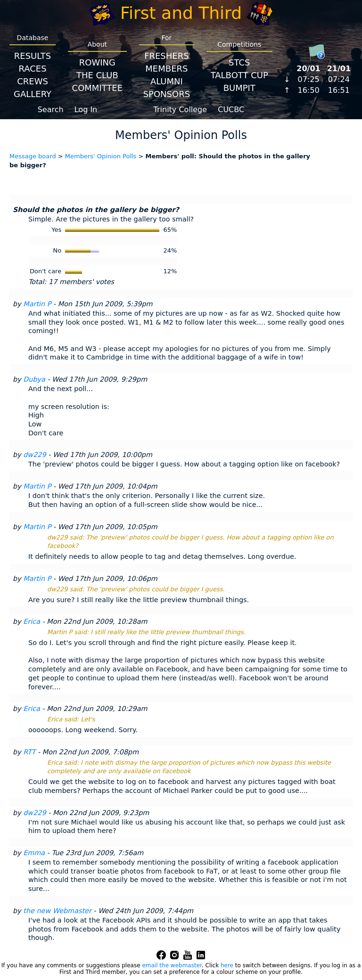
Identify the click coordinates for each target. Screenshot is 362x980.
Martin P (37, 304)
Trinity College (181, 110)
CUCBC (231, 110)
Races (32, 69)
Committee (98, 88)
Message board (33, 156)
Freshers (167, 56)
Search (51, 110)
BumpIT (239, 88)
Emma (34, 853)
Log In (86, 110)
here (227, 965)
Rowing (97, 62)
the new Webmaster (57, 911)
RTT (29, 752)
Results (33, 56)
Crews (33, 81)
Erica (32, 621)
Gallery (33, 94)
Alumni (167, 81)
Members (166, 69)
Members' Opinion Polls (101, 156)
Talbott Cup (239, 75)
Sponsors (167, 94)
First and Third (181, 13)
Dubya (34, 379)
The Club (97, 75)
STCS (239, 62)
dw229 (34, 455)
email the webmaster (172, 965)
